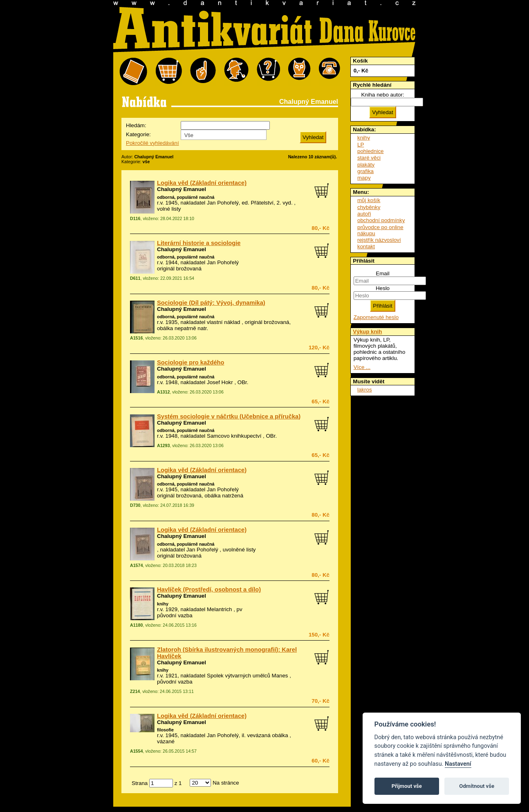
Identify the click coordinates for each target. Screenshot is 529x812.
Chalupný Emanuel (182, 189)
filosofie (165, 730)
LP (361, 145)
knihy (163, 604)
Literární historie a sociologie (199, 243)
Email (382, 273)
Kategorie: (138, 134)
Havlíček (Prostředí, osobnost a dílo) (209, 589)
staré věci (369, 158)
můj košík (369, 200)
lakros (365, 390)
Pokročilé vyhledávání (152, 143)
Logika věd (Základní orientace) (202, 183)
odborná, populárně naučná (186, 197)
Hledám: (136, 125)
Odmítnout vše (477, 786)
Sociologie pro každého (191, 362)
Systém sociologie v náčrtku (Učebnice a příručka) (229, 416)
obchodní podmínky (381, 220)
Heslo (383, 288)
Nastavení (458, 764)
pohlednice (370, 151)
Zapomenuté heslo (376, 317)
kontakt (366, 246)
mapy (364, 178)
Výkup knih (367, 332)
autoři (364, 214)
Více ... (362, 367)
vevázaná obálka (268, 735)
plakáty (366, 165)
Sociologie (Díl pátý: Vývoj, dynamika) (211, 303)
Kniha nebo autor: (382, 95)
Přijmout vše (407, 786)
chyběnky (369, 207)
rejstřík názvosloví (379, 240)
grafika (365, 171)
